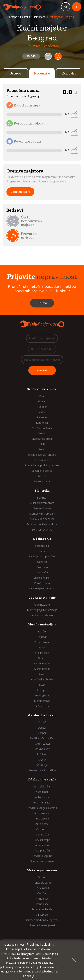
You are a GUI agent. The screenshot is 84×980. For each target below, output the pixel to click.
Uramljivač (42, 690)
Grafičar (42, 893)
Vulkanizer (42, 829)
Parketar (42, 417)
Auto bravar (42, 797)
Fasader (42, 407)
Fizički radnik (42, 888)
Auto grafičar (42, 813)
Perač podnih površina (42, 556)
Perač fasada (42, 583)
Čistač (42, 551)
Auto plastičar (42, 850)
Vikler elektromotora (42, 503)
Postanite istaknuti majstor (42, 360)
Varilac (42, 433)
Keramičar (42, 423)
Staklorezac (42, 653)
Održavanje (42, 539)
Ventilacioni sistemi (42, 615)
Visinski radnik (42, 578)
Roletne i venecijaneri (42, 925)
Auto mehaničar (42, 802)
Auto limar (42, 792)
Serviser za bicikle (42, 909)
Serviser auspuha (42, 856)
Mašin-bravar (42, 669)
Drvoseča (42, 572)
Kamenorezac (42, 663)
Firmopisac (42, 899)
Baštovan (42, 567)
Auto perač (42, 824)
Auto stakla (42, 845)
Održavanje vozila (42, 779)
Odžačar (42, 562)
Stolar (42, 647)
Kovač (42, 674)
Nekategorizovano (42, 870)
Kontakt (69, 73)
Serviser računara (42, 530)
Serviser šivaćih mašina (42, 770)
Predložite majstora (42, 338)
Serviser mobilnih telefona (42, 524)
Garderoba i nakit (42, 715)
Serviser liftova (42, 508)
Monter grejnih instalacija (42, 610)
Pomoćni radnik (42, 460)
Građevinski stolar (42, 439)
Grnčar (42, 658)
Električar (38, 17)
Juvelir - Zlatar (42, 744)
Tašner (42, 733)
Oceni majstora (20, 192)
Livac (42, 685)
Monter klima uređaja (42, 514)
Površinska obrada (42, 679)
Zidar (42, 412)
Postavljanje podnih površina (42, 465)
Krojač (42, 722)
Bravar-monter (42, 481)
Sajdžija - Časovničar (42, 738)
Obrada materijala (42, 624)
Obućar (42, 728)
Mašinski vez (42, 749)
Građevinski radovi (42, 389)
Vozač (42, 877)
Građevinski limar (42, 428)
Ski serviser (42, 915)
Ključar (42, 631)
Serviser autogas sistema (42, 808)
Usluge (15, 73)
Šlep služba (42, 834)
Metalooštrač (42, 701)
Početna (12, 17)
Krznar (42, 760)
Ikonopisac (42, 904)
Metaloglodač (42, 695)
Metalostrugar (42, 642)
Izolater (42, 444)
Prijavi (42, 303)
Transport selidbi (42, 883)
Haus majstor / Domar (42, 588)
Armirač (42, 476)
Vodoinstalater (42, 605)
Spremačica (42, 546)
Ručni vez (42, 754)
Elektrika (25, 17)
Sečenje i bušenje (42, 471)
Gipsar (42, 401)
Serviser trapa (42, 840)
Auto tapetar (42, 818)
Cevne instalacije (42, 597)
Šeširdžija (42, 765)
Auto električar (42, 786)
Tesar (42, 449)
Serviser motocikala (42, 861)
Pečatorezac (42, 706)
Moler (42, 396)
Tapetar (42, 637)
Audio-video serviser (42, 519)
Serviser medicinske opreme (42, 920)
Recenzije (42, 73)
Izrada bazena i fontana (42, 455)
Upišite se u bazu (42, 349)
